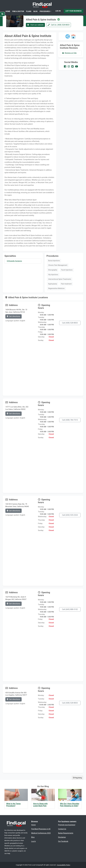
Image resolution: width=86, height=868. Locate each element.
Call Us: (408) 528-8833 (59, 25)
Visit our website (35, 25)
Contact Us (62, 829)
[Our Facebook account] (65, 66)
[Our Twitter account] (72, 66)
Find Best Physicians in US (41, 829)
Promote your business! (67, 825)
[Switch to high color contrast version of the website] (2, 14)
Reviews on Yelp (69, 53)
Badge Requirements (66, 833)
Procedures (45, 11)
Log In (58, 11)
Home (8, 11)
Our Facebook (63, 841)
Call (70, 323)
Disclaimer (62, 837)
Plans (29, 11)
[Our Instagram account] (69, 66)
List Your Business (74, 11)
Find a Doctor (18, 11)
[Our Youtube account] (77, 66)
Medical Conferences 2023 (41, 833)
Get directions (13, 316)
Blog (35, 11)
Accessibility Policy (64, 865)
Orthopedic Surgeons (14, 261)
